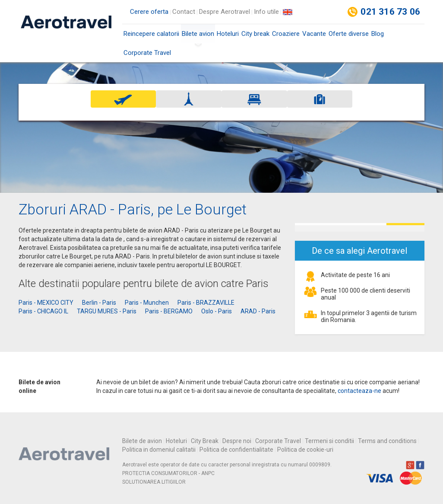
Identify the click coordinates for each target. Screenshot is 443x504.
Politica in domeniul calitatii (159, 450)
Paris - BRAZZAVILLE (206, 303)
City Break (205, 441)
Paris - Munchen (147, 303)
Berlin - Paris (99, 303)
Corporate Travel (147, 53)
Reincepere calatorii (151, 34)
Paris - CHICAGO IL (43, 311)
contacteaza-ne (359, 391)
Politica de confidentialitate (236, 450)
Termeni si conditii (329, 441)
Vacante (314, 34)
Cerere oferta (149, 12)
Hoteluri (228, 34)
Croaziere (286, 34)
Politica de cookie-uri (305, 450)
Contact (184, 12)
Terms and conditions (387, 441)
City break (255, 34)
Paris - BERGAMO (169, 311)
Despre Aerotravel (225, 12)
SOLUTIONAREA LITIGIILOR (154, 482)
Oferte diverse (349, 34)
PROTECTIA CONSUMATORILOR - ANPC (168, 473)
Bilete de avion (142, 441)
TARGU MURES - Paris (107, 311)
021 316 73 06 (390, 12)
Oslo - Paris (217, 311)
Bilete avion (198, 37)
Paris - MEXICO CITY (46, 303)
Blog (378, 34)
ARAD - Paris (258, 311)
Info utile (266, 12)
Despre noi (237, 441)
